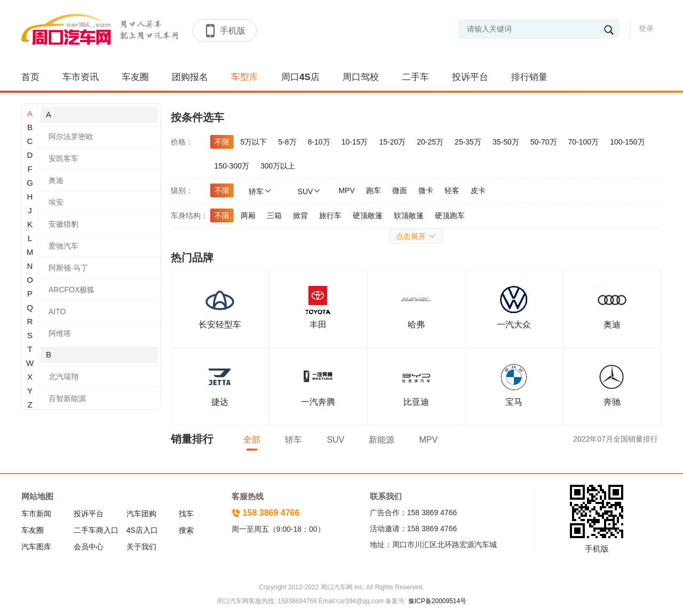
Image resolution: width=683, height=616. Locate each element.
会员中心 (89, 547)
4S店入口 (142, 530)
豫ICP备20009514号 (436, 601)
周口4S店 (300, 77)
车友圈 (135, 77)
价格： (182, 142)
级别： (182, 190)
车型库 (245, 77)
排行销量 (529, 77)
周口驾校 (361, 77)
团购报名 (190, 77)
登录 (646, 28)
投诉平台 (470, 77)
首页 (30, 77)
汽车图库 (36, 547)
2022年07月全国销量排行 (616, 439)
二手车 (415, 77)
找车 (186, 514)
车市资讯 (81, 77)
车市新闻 (36, 514)
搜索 (186, 530)
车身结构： (189, 215)
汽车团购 (141, 514)
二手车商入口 (96, 530)
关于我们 (141, 547)
